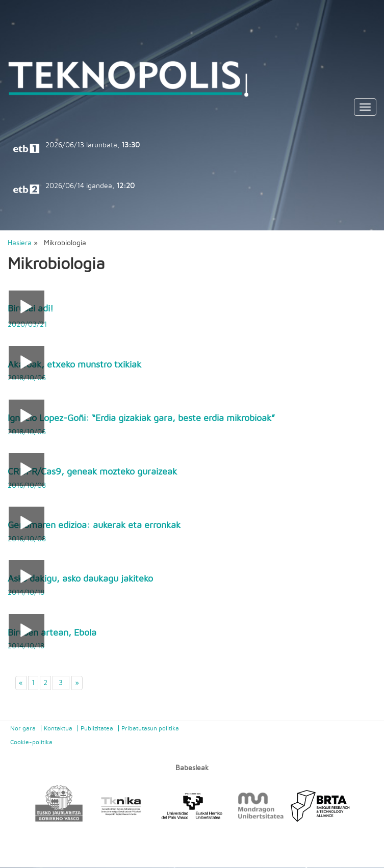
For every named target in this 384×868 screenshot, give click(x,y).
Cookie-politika (31, 742)
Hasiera (20, 243)
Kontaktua (58, 728)
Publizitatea (97, 728)
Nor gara (23, 728)
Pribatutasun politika (150, 728)
